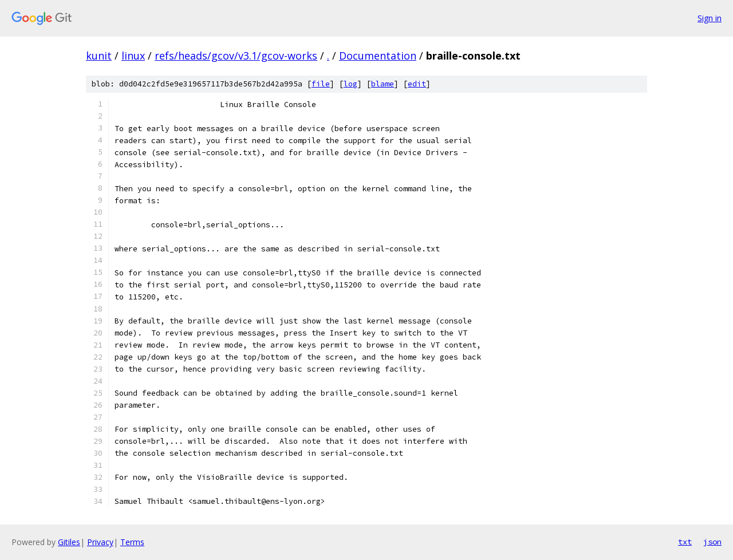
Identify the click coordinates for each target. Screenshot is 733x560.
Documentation (378, 56)
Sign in (710, 18)
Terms (132, 542)
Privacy (100, 542)
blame (383, 84)
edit (417, 84)
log (350, 84)
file (321, 84)
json (712, 542)
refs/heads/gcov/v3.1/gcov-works (236, 56)
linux (133, 56)
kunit (99, 56)
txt (685, 542)
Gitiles (69, 542)
